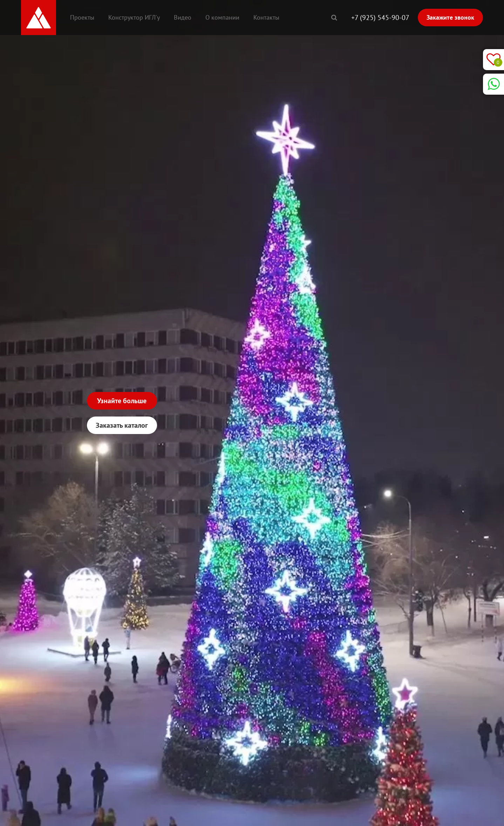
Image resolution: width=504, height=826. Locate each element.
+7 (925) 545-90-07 (380, 18)
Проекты (82, 17)
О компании (222, 17)
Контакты (266, 17)
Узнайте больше (122, 401)
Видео (183, 17)
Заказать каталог (122, 425)
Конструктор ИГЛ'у (134, 17)
